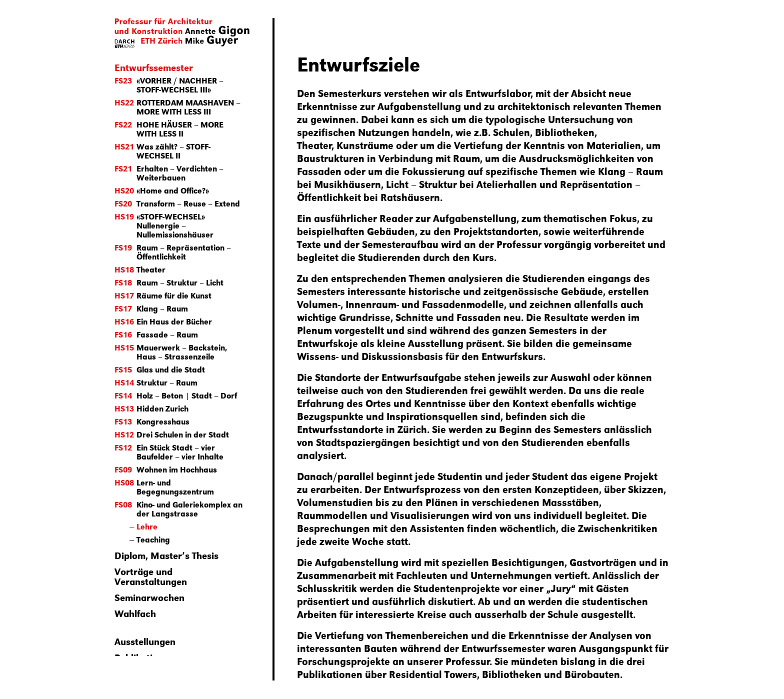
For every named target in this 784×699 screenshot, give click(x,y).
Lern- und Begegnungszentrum (164, 487)
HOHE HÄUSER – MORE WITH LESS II (169, 129)
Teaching (153, 539)
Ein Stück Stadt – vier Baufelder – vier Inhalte (169, 452)
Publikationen (144, 657)
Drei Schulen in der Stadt (172, 434)
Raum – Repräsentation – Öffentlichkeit (173, 252)
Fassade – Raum (156, 334)
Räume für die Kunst (163, 295)
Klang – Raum (151, 308)
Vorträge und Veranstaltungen (151, 576)
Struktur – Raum (156, 382)
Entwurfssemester (154, 67)
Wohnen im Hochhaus (166, 469)
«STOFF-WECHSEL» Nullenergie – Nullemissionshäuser (164, 225)
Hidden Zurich (151, 408)
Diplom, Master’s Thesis (166, 555)
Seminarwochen (149, 597)
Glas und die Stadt (160, 369)
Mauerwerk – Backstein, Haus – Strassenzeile (171, 352)
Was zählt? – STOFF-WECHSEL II (162, 151)
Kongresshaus (152, 421)
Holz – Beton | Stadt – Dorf (176, 395)
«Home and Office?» (162, 190)
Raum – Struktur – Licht (169, 282)
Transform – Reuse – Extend (177, 203)
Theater (140, 269)
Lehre (147, 526)
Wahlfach (135, 613)
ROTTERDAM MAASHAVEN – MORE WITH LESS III (177, 107)
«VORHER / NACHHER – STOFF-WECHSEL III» (169, 85)
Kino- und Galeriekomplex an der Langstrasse (178, 509)
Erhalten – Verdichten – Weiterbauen (169, 173)
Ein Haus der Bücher (163, 321)
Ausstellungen (145, 641)
